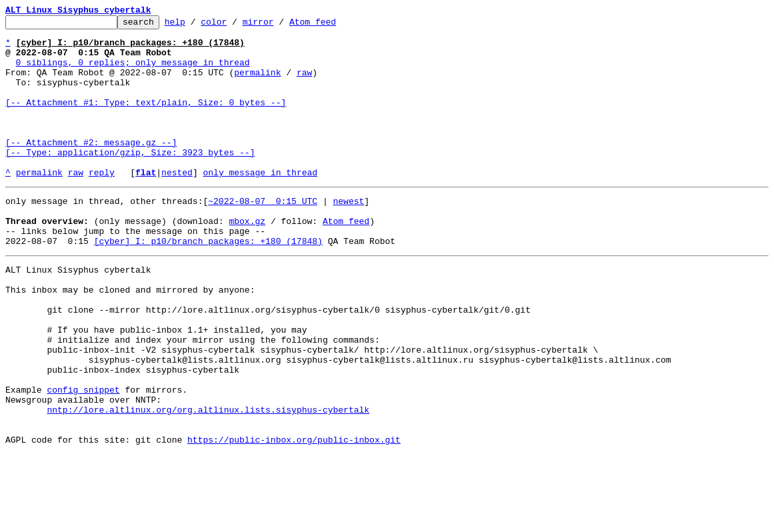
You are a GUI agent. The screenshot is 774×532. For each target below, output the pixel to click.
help (196, 25)
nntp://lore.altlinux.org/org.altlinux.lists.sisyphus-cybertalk (208, 481)
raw (304, 84)
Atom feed (333, 25)
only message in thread (260, 204)
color (234, 25)
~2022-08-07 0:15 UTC (263, 235)
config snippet (83, 457)
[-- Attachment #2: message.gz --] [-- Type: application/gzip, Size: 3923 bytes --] (130, 174)
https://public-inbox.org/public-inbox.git (294, 517)
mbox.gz (247, 259)
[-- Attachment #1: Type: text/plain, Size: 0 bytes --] (146, 120)
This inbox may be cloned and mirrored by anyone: (130, 337)
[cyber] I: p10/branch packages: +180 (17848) (208, 283)
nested (177, 204)
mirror (279, 25)
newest (348, 235)
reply (102, 204)
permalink (257, 84)
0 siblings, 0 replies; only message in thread (133, 72)
